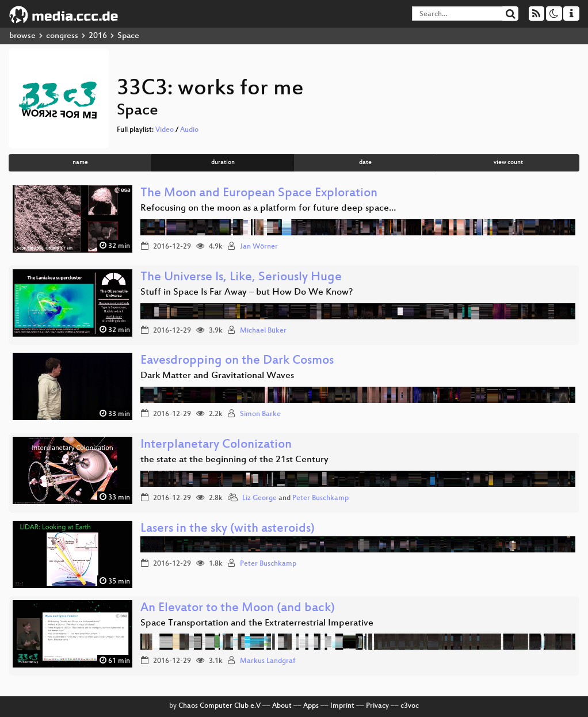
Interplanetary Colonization (216, 445)
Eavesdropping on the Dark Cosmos (237, 361)
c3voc (410, 706)
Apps (311, 706)
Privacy (377, 706)
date (365, 163)
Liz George (259, 498)
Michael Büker (263, 331)
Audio (189, 130)
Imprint (342, 706)
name (80, 163)
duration (223, 163)
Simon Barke (260, 414)
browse (22, 36)
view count (508, 163)
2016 (98, 36)
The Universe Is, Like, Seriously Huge (241, 278)
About (282, 706)
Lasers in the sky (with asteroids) (228, 529)
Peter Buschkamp (320, 498)
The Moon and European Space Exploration (259, 194)
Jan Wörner (259, 247)
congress (62, 36)
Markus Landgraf (268, 661)
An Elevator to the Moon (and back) (238, 609)
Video (165, 130)
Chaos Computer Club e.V (219, 706)
